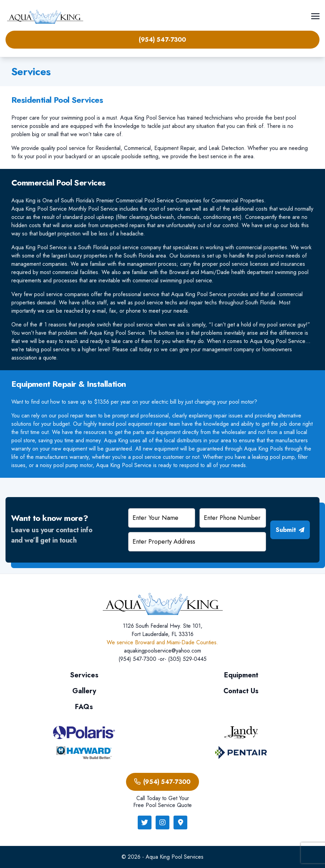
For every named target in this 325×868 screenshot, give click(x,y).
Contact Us (241, 691)
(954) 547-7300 (162, 40)
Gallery (84, 691)
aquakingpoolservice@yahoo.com (162, 651)
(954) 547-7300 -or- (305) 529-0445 (162, 659)
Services (84, 675)
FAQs (84, 707)
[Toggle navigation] (315, 16)
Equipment (241, 675)
